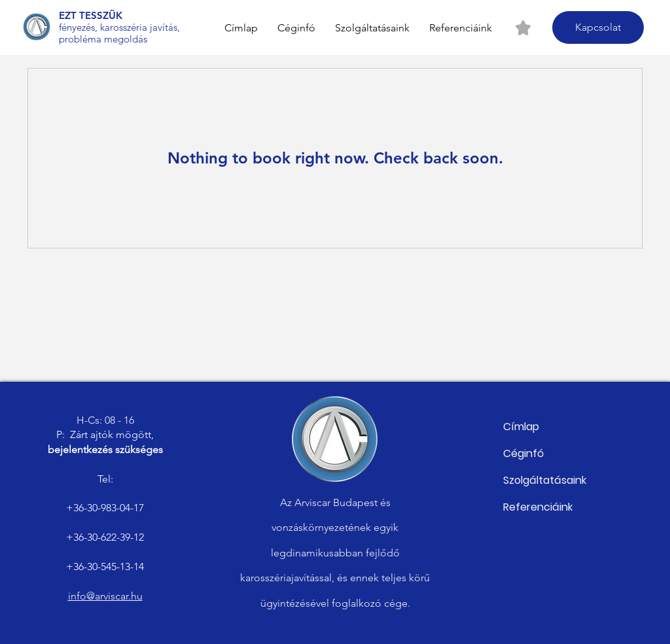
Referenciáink (538, 507)
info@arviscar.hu (105, 596)
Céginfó (523, 453)
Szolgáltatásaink (545, 480)
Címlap (521, 427)
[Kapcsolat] (598, 27)
